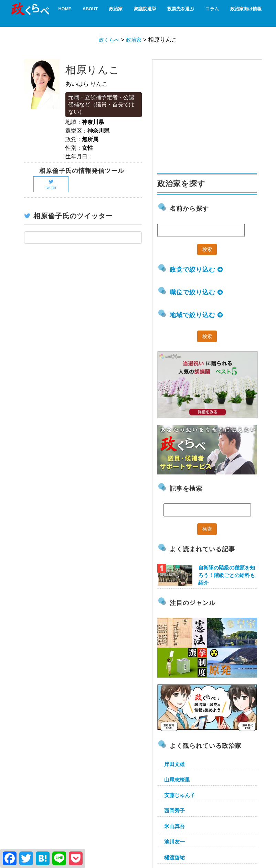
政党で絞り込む (196, 270)
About (97, 13)
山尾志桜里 (177, 780)
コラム (209, 13)
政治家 (120, 13)
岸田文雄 (174, 764)
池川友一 (174, 842)
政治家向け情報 (240, 13)
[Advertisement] (209, 113)
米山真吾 (174, 826)
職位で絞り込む (196, 292)
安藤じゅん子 (180, 795)
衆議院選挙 (147, 13)
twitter (51, 184)
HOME (73, 13)
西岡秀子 (174, 811)
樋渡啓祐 (174, 857)
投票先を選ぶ (180, 13)
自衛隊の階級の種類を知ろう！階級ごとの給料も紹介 (227, 575)
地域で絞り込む (196, 315)
